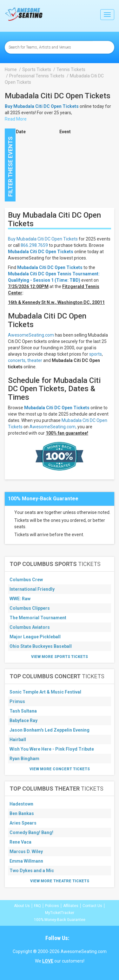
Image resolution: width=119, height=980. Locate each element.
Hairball (18, 740)
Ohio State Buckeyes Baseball (41, 646)
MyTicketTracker (60, 913)
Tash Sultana (23, 711)
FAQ (37, 906)
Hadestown (21, 804)
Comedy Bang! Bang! (31, 832)
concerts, (17, 360)
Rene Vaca (20, 842)
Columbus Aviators (30, 627)
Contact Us (92, 906)
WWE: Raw (20, 599)
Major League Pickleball (35, 637)
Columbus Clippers (30, 608)
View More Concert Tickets (60, 769)
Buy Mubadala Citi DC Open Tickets (43, 239)
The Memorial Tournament (38, 618)
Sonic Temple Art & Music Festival (45, 692)
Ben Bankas (22, 813)
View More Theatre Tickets (60, 881)
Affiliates (71, 906)
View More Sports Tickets (60, 657)
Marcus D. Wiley (26, 852)
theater (35, 360)
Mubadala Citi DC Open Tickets (41, 252)
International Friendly (32, 589)
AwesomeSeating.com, (53, 427)
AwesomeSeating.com (31, 335)
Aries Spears (23, 823)
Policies (52, 906)
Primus (17, 701)
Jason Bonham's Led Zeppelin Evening (50, 730)
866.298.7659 (34, 245)
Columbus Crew (26, 580)
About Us (22, 906)
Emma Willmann (26, 861)
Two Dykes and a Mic (32, 871)
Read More (16, 119)
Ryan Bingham (24, 759)
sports (96, 354)
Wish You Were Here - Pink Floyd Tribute (52, 749)
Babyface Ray (23, 720)
